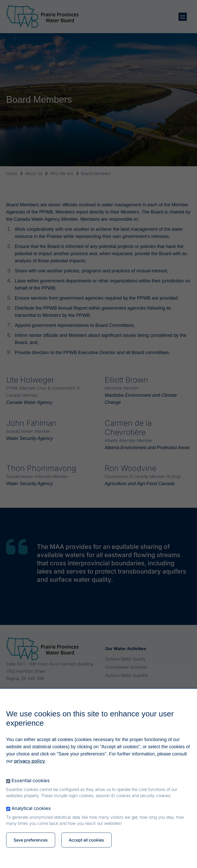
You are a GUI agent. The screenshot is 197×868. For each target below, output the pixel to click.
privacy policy (29, 762)
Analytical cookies (31, 809)
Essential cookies (31, 781)
